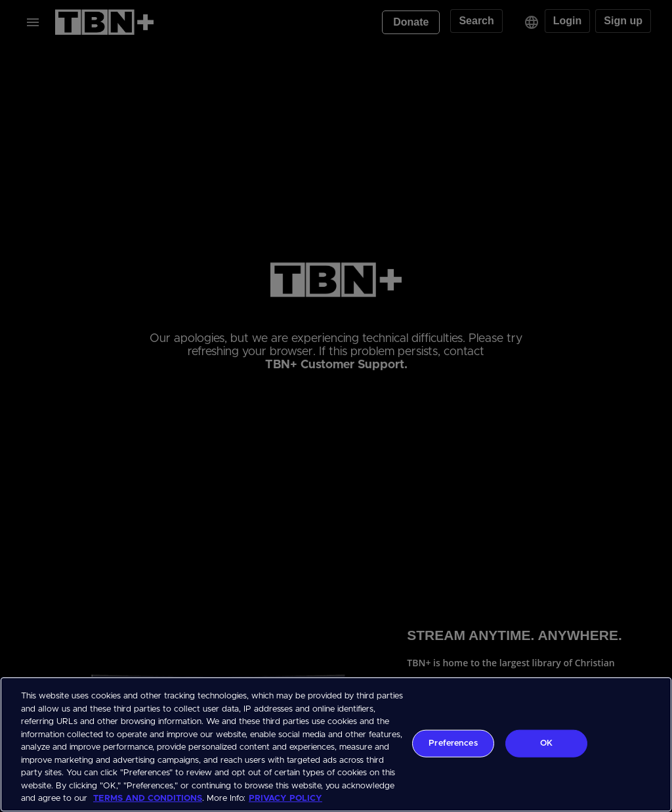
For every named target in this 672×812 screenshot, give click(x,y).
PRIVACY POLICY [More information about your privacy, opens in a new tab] (285, 799)
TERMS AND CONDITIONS (148, 799)
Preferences (453, 743)
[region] (336, 744)
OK (546, 743)
